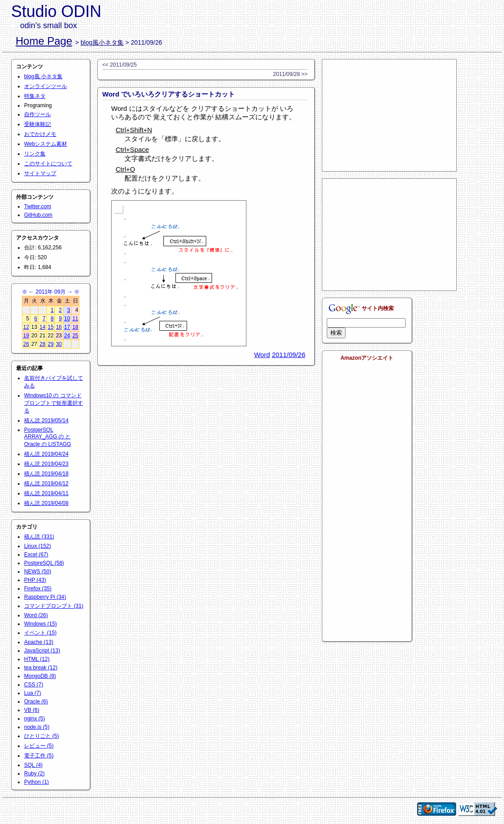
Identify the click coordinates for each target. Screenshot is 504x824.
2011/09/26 (289, 355)
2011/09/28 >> (290, 74)
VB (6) (32, 710)
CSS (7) (34, 685)
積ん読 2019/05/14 (46, 420)
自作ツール (37, 114)
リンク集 (35, 154)
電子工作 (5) (39, 756)
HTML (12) (37, 659)
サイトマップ (40, 173)
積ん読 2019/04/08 (46, 503)
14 (42, 327)
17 (67, 327)
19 (26, 336)
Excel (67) (36, 555)
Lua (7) (33, 693)
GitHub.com (38, 215)
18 (75, 327)
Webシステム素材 (46, 144)
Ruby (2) (34, 774)
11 (75, 319)
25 (75, 336)
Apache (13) (39, 642)
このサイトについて (48, 164)
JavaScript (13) (42, 651)
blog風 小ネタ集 (43, 76)
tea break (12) (41, 668)
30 (59, 344)
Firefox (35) (38, 589)
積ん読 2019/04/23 (46, 464)
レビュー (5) (39, 746)
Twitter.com (38, 206)
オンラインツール (46, 86)
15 (51, 327)
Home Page (44, 41)
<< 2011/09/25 (119, 65)
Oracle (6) (36, 702)
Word (262, 355)
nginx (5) (35, 719)
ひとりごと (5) (42, 736)
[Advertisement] (389, 115)
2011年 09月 (51, 292)
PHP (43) (35, 580)
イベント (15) (40, 633)
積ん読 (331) (39, 537)
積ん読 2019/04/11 (46, 493)
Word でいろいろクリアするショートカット (169, 94)
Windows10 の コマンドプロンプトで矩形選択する (54, 403)
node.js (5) (37, 727)
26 (26, 344)
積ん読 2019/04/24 (46, 454)
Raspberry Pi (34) (45, 597)
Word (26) (36, 615)
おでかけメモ (40, 134)
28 (42, 344)
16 (59, 327)
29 (51, 344)
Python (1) (36, 782)
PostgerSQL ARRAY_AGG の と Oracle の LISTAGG (48, 437)
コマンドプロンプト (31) (54, 606)
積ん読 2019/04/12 (46, 483)
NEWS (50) (38, 572)
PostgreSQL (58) (44, 563)
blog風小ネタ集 (102, 42)
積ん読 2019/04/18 (46, 474)
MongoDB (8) (40, 676)
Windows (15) (40, 624)
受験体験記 (37, 124)
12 (26, 327)
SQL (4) (33, 765)
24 (67, 336)
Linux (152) (37, 546)
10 (67, 319)
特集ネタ (35, 96)
